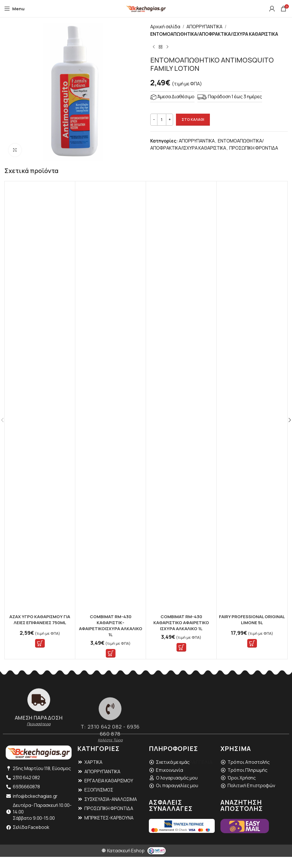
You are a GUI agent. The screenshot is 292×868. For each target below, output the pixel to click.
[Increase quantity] (170, 120)
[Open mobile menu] (14, 9)
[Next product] (167, 47)
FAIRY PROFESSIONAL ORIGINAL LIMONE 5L (252, 620)
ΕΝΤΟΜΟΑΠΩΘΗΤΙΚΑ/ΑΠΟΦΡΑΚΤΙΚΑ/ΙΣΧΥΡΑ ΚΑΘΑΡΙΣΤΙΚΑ (214, 34)
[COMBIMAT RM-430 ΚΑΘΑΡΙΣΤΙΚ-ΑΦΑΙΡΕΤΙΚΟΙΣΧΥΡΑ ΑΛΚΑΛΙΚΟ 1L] (110, 397)
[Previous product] (154, 47)
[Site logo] (146, 8)
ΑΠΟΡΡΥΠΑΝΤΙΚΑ (204, 27)
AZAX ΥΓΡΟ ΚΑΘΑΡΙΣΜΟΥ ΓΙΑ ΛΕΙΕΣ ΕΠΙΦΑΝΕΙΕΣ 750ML (40, 620)
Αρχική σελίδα (165, 27)
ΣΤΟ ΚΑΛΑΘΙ (193, 119)
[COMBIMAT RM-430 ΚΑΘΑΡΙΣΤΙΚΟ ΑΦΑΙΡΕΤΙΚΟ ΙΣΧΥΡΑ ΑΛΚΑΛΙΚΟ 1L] (181, 397)
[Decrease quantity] (154, 120)
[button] (40, 643)
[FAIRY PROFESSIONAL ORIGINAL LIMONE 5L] (252, 397)
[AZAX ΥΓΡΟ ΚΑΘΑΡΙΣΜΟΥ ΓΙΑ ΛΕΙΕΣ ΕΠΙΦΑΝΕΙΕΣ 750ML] (40, 397)
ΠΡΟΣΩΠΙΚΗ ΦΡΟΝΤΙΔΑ (254, 148)
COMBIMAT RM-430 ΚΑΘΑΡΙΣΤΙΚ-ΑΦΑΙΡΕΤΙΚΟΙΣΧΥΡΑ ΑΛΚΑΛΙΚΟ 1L (111, 626)
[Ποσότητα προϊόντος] (162, 120)
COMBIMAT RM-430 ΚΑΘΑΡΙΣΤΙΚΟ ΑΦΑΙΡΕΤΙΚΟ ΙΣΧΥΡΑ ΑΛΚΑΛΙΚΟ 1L (181, 623)
